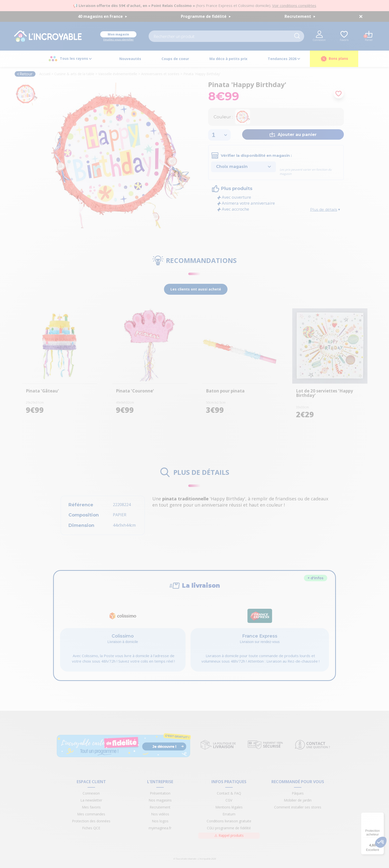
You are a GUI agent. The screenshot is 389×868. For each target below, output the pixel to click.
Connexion (91, 793)
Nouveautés (130, 59)
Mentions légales (229, 807)
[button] (381, 842)
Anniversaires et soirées (160, 74)
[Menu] (381, 815)
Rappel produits (229, 835)
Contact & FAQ (229, 793)
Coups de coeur (175, 59)
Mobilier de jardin (298, 800)
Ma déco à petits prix (228, 59)
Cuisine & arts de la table (74, 74)
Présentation (160, 793)
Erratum (229, 814)
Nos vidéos (160, 814)
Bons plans (334, 59)
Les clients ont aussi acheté (196, 289)
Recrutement (300, 16)
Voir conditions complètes (294, 5)
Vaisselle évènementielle (118, 74)
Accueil (45, 74)
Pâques (298, 793)
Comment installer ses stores (298, 807)
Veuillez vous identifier (118, 39)
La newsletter (91, 800)
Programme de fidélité (206, 16)
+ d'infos (316, 578)
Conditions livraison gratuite (229, 821)
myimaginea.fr (160, 828)
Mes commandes (91, 814)
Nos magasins (160, 800)
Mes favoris (91, 807)
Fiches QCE (91, 828)
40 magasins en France (102, 16)
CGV (229, 800)
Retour (25, 74)
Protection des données (91, 821)
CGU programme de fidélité (229, 828)
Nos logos (160, 821)
